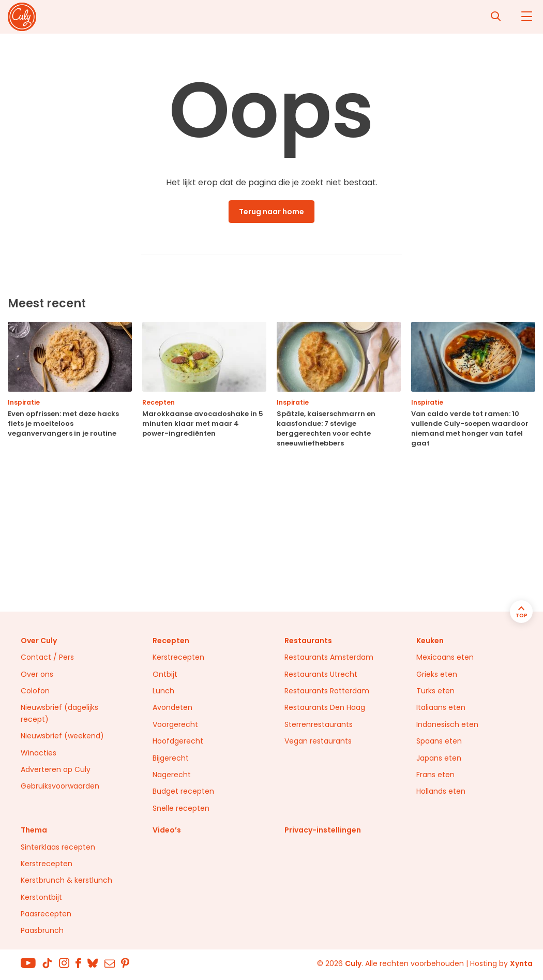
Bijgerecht (171, 758)
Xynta (521, 963)
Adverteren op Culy (56, 769)
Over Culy (39, 641)
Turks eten (435, 691)
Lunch (163, 691)
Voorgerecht (175, 724)
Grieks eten (437, 674)
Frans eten (435, 775)
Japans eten (439, 758)
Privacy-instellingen (323, 830)
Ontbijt (165, 674)
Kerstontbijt (41, 897)
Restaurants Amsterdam (329, 657)
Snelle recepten (181, 808)
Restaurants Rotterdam (327, 691)
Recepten (171, 641)
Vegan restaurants (318, 741)
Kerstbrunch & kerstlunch (66, 880)
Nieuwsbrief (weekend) (62, 736)
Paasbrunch (42, 930)
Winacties (39, 753)
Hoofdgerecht (178, 741)
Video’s (167, 830)
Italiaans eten (441, 707)
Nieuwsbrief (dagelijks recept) (59, 713)
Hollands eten (441, 791)
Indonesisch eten (447, 724)
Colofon (35, 691)
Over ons (37, 674)
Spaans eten (439, 741)
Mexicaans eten (445, 657)
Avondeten (172, 707)
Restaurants (308, 641)
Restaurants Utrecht (321, 674)
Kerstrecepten (178, 657)
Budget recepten (183, 791)
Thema (34, 830)
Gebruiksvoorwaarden (60, 786)
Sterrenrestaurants (319, 724)
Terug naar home (271, 212)
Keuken (430, 641)
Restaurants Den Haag (325, 707)
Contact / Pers (47, 657)
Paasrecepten (46, 914)
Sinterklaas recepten (58, 847)
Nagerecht (172, 775)
